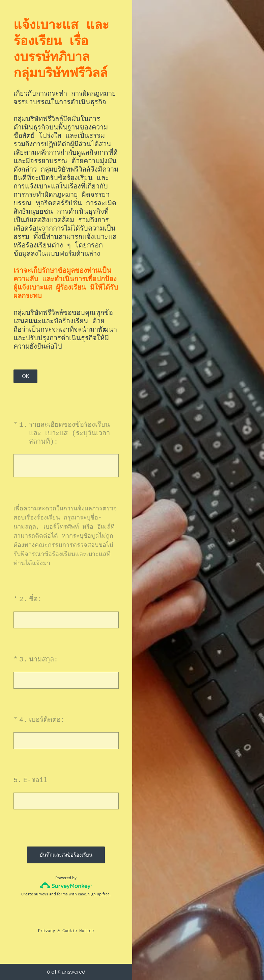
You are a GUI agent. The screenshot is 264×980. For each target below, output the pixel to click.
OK (25, 376)
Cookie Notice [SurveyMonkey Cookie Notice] (78, 934)
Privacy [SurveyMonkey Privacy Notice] (47, 934)
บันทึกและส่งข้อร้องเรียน (66, 855)
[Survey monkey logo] (66, 887)
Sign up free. (99, 897)
